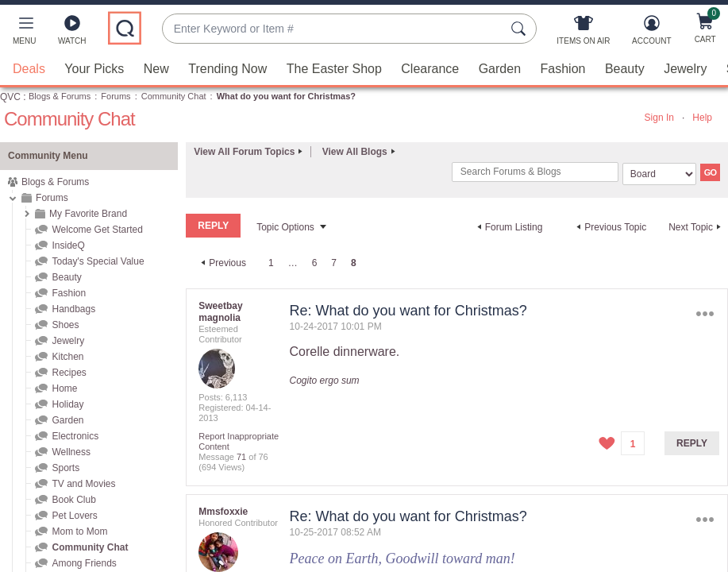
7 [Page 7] (334, 263)
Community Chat (174, 96)
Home (64, 388)
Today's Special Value (98, 261)
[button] (24, 33)
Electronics (75, 436)
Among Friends (84, 563)
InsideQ (68, 245)
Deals (29, 69)
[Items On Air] (583, 33)
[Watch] (72, 33)
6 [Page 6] (315, 263)
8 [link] (354, 263)
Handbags (73, 309)
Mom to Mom (79, 531)
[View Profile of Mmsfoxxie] (223, 512)
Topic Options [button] (285, 227)
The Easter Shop (334, 69)
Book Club (73, 500)
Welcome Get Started (97, 230)
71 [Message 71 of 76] (241, 457)
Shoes (65, 325)
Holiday (67, 404)
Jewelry (685, 69)
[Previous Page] (221, 263)
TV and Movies (83, 484)
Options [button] (705, 314)
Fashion (563, 69)
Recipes (69, 373)
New (156, 69)
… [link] (293, 263)
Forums (116, 96)
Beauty (625, 69)
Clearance (430, 69)
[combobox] (333, 29)
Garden (500, 69)
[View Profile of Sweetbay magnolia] (220, 312)
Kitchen (67, 357)
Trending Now (227, 69)
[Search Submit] (521, 29)
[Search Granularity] (659, 174)
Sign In (659, 118)
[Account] (651, 33)
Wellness (71, 452)
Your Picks (94, 69)
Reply (692, 443)
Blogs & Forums (60, 96)
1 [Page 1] (271, 263)
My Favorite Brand (88, 214)
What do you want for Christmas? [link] (286, 96)
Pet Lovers (74, 516)
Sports (65, 468)
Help (702, 118)
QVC (10, 97)
